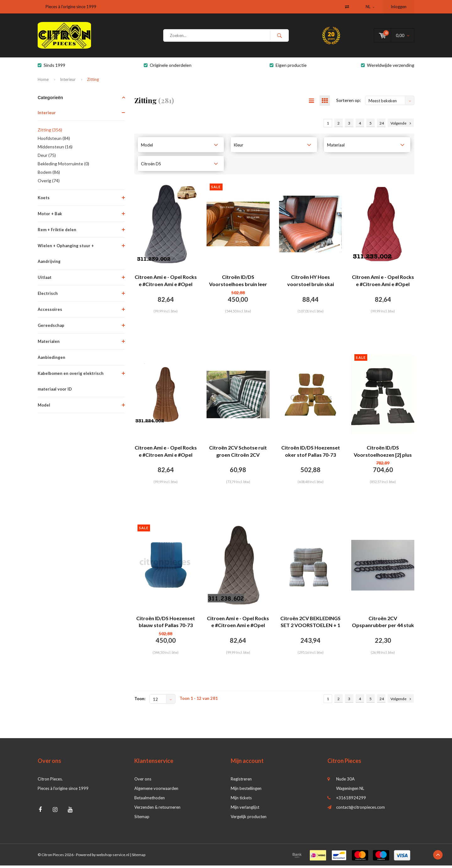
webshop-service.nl (113, 857)
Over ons (143, 781)
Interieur (68, 82)
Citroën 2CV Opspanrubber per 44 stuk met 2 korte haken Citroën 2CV (383, 625)
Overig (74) (49, 183)
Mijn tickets (241, 800)
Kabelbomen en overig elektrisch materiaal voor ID (71, 383)
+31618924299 (351, 800)
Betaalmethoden (150, 800)
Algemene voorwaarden (156, 791)
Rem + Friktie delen (57, 232)
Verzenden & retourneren (157, 810)
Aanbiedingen (51, 359)
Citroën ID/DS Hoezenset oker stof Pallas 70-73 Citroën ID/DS (311, 454)
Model (44, 407)
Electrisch (48, 296)
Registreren (241, 781)
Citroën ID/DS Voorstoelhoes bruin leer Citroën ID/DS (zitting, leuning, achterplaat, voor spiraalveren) (238, 283)
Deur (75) (47, 157)
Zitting (93, 82)
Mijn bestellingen (246, 791)
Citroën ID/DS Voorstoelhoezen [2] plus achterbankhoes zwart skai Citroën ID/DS (383, 454)
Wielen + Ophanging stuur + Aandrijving (66, 256)
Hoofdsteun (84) (54, 140)
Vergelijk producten (249, 819)
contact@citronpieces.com (361, 810)
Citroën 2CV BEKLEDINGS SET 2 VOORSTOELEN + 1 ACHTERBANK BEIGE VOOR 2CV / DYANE (310, 625)
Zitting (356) (50, 132)
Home (43, 82)
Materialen (49, 343)
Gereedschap (51, 327)
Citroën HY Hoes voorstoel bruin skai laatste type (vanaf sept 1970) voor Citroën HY (311, 283)
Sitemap (142, 819)
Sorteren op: (349, 103)
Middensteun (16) (55, 149)
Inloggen (399, 7)
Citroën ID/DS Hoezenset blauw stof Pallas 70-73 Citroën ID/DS (166, 625)
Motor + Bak (50, 216)
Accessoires (50, 312)
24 (382, 126)
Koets (44, 200)
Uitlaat (45, 280)
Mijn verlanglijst (245, 810)
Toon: (140, 701)
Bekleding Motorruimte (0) (63, 166)
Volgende (401, 126)
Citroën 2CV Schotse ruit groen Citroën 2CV (238, 454)
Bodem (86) (49, 174)
